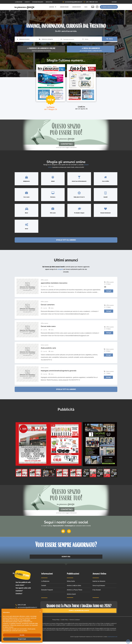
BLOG (86, 7)
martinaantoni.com (113, 639)
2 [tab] (48, 469)
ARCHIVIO (53, 7)
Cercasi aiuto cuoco (48, 328)
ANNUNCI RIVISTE (77, 7)
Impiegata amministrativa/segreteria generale (59, 373)
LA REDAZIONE (19, 2)
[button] (40, 612)
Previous (18, 446)
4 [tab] (52, 469)
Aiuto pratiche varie (48, 350)
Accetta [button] (22, 635)
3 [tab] (50, 469)
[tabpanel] (49, 446)
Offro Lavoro (44, 282)
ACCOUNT (114, 2)
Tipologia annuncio (69, 39)
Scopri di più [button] (22, 639)
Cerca (110, 39)
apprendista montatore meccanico (54, 285)
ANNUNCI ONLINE (64, 7)
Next (79, 446)
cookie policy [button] (26, 620)
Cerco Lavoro (45, 347)
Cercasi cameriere (48, 307)
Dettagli (109, 293)
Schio (52, 289)
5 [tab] (54, 469)
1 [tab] (47, 469)
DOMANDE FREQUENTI (38, 2)
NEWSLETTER (49, 2)
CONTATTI (27, 2)
